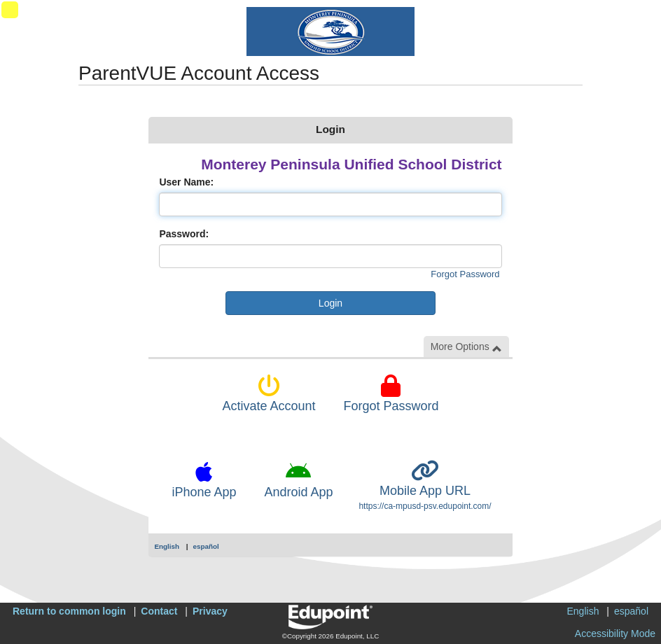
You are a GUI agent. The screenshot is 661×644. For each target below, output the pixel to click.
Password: (184, 234)
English (167, 546)
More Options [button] (466, 347)
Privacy (210, 611)
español (206, 546)
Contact (159, 611)
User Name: (186, 182)
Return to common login (69, 611)
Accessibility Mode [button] (615, 633)
